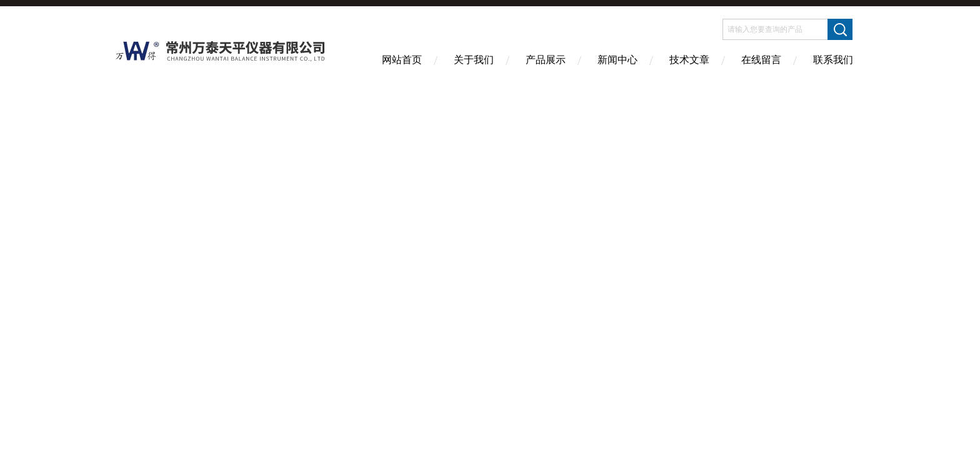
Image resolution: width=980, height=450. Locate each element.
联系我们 (833, 60)
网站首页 (402, 60)
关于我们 (474, 60)
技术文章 (689, 60)
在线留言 (761, 60)
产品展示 (546, 60)
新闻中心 (617, 60)
